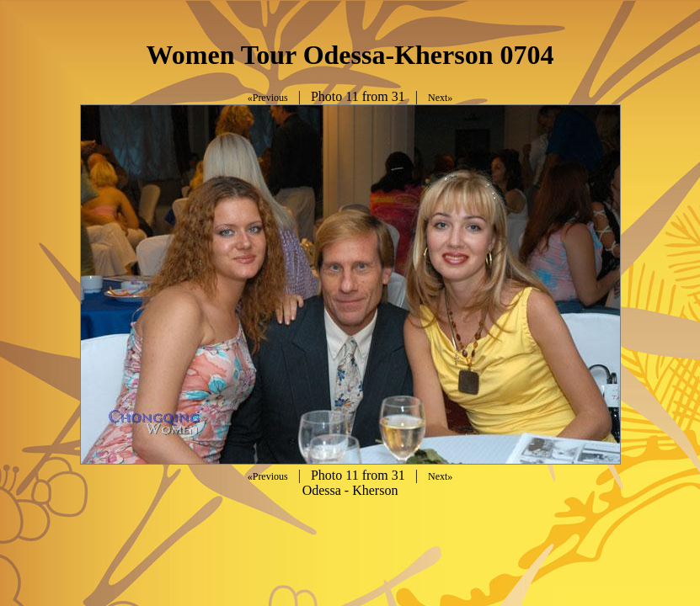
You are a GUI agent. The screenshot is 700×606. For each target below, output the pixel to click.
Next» (440, 98)
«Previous (268, 98)
